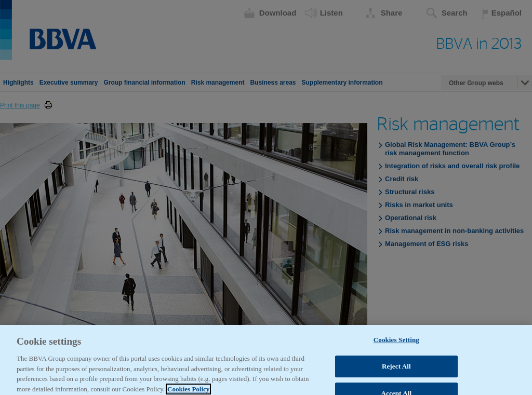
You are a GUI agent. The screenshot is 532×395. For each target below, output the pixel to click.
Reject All (396, 371)
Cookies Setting (396, 345)
